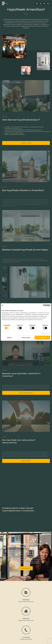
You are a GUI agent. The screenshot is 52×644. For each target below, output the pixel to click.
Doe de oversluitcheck (26, 393)
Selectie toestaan (26, 338)
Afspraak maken (26, 461)
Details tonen (44, 333)
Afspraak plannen (26, 143)
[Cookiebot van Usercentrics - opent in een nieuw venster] (44, 305)
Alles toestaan (42, 338)
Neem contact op (26, 568)
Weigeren (10, 338)
